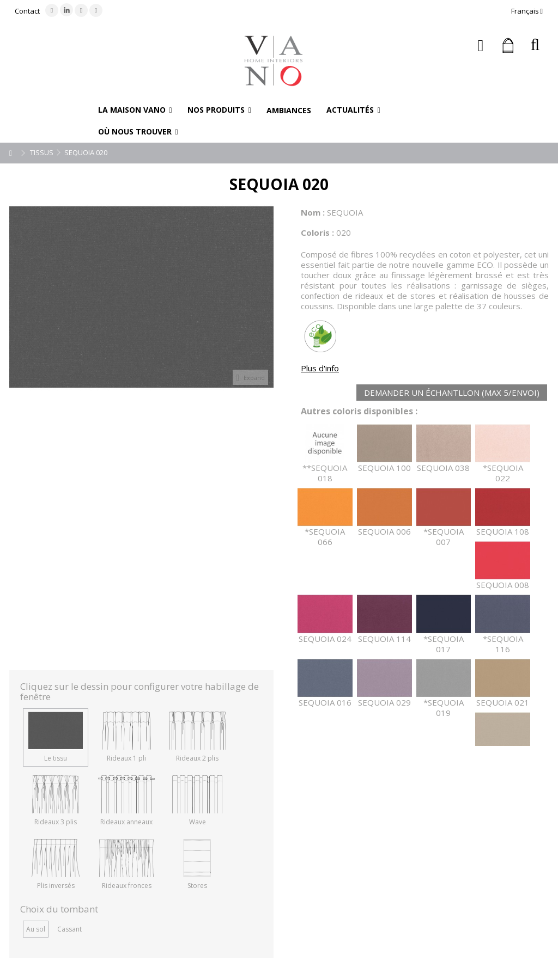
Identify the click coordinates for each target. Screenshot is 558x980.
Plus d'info (320, 368)
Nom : (313, 212)
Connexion (481, 45)
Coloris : (317, 232)
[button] (135, 110)
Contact (27, 11)
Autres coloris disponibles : (359, 411)
